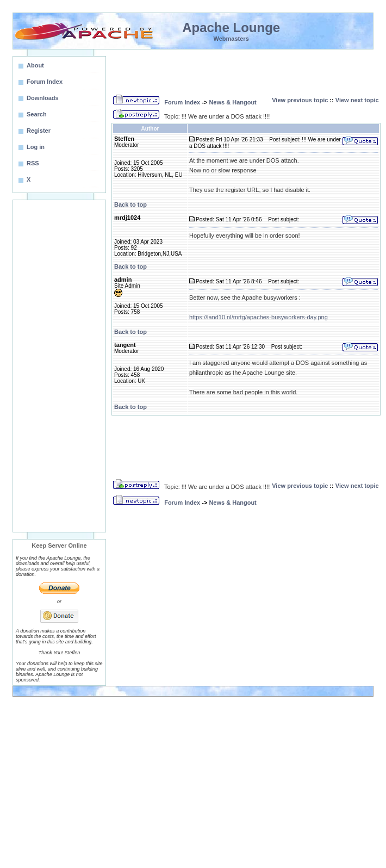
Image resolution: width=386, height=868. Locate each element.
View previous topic (300, 100)
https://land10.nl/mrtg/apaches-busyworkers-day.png (259, 317)
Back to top (130, 204)
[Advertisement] (59, 366)
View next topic (357, 100)
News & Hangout (232, 102)
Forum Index (182, 102)
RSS (33, 163)
